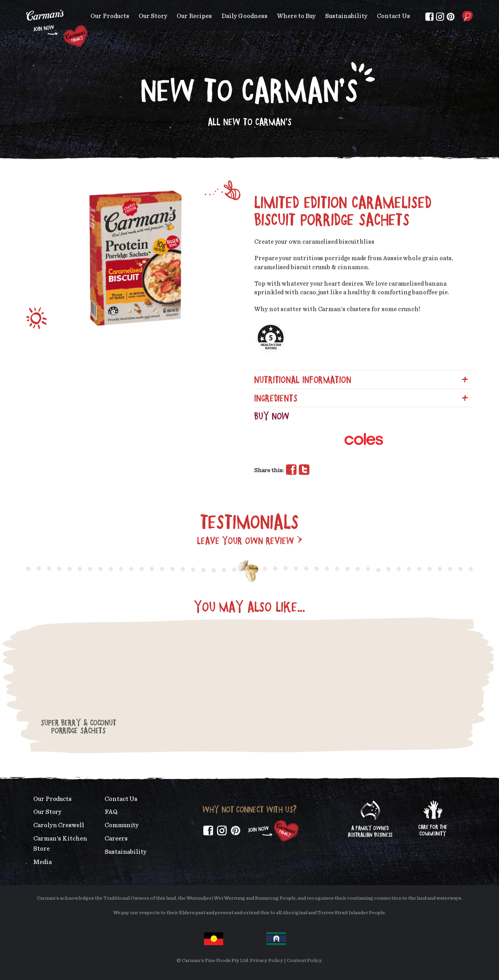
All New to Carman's (250, 122)
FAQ (111, 812)
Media (42, 862)
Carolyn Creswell (59, 825)
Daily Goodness (244, 16)
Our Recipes (194, 16)
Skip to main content (26, 6)
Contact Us (393, 16)
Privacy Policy (267, 961)
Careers (116, 839)
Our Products (110, 16)
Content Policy (304, 961)
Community (122, 825)
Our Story (153, 16)
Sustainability (346, 16)
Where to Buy (296, 16)
